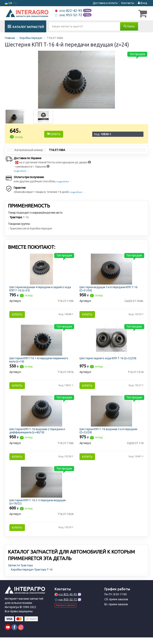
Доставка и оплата (105, 3)
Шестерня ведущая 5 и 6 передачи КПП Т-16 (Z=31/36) (109, 289)
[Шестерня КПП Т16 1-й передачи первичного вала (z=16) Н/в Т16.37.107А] (42, 342)
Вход (143, 3)
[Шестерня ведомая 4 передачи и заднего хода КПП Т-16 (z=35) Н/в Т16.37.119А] (41, 269)
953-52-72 (69, 15)
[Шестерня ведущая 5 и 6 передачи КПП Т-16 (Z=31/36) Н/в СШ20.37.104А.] (111, 269)
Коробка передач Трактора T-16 (32, 576)
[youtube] (8, 634)
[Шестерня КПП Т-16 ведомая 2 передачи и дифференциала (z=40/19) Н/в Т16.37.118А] (42, 415)
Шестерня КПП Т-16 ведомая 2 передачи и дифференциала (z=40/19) (38, 435)
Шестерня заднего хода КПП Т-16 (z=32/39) (108, 360)
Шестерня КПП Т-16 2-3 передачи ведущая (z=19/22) (38, 507)
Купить (54, 134)
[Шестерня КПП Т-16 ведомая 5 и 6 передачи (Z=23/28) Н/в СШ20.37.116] (111, 415)
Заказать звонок (65, 612)
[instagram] (21, 634)
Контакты (128, 3)
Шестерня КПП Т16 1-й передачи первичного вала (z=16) (40, 362)
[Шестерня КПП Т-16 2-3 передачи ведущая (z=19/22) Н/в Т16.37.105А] (42, 487)
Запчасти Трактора (20, 572)
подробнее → (21, 171)
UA (8, 3)
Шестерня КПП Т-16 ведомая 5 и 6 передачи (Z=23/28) (109, 435)
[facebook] (14, 634)
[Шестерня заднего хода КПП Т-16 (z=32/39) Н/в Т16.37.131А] (111, 342)
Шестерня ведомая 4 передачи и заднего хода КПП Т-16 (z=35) (41, 289)
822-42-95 (69, 10)
